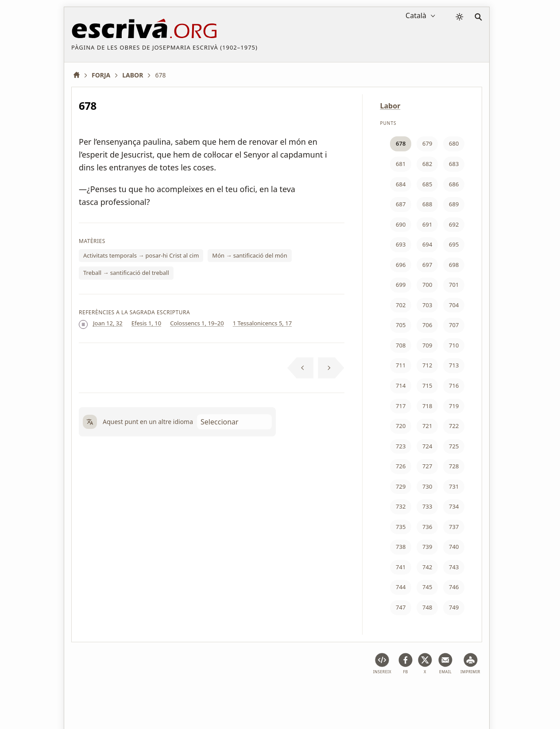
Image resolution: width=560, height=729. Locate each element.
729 (401, 486)
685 (427, 184)
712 (427, 365)
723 (401, 446)
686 (454, 184)
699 (401, 285)
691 (427, 224)
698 (454, 265)
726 (401, 466)
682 (427, 164)
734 (454, 506)
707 (454, 325)
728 (454, 466)
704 (454, 305)
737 (454, 527)
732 (401, 506)
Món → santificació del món (249, 255)
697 (427, 265)
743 (454, 567)
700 (427, 285)
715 (427, 386)
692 (454, 224)
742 (427, 567)
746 (454, 587)
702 (401, 305)
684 (401, 184)
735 (401, 527)
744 (401, 587)
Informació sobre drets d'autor (290, 695)
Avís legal (126, 695)
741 (401, 567)
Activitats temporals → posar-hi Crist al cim (141, 255)
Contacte (358, 695)
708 (401, 345)
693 (401, 244)
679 (427, 143)
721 (427, 426)
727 (427, 466)
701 (454, 285)
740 (454, 547)
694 (427, 244)
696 (401, 265)
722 (454, 426)
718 (427, 406)
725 (454, 446)
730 (427, 486)
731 (454, 486)
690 (401, 224)
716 (454, 386)
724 (427, 446)
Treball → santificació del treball (126, 273)
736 (427, 527)
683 (454, 164)
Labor (390, 106)
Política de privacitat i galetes (192, 695)
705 (401, 325)
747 (401, 607)
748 (427, 607)
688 (427, 204)
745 (427, 587)
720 (401, 426)
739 (427, 547)
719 (454, 406)
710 (454, 345)
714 (401, 386)
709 (427, 345)
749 (454, 607)
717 (401, 406)
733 (427, 506)
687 (401, 204)
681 (401, 164)
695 (454, 244)
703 (427, 305)
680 (454, 143)
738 (401, 547)
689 (454, 204)
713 (454, 365)
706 (427, 325)
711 (401, 365)
